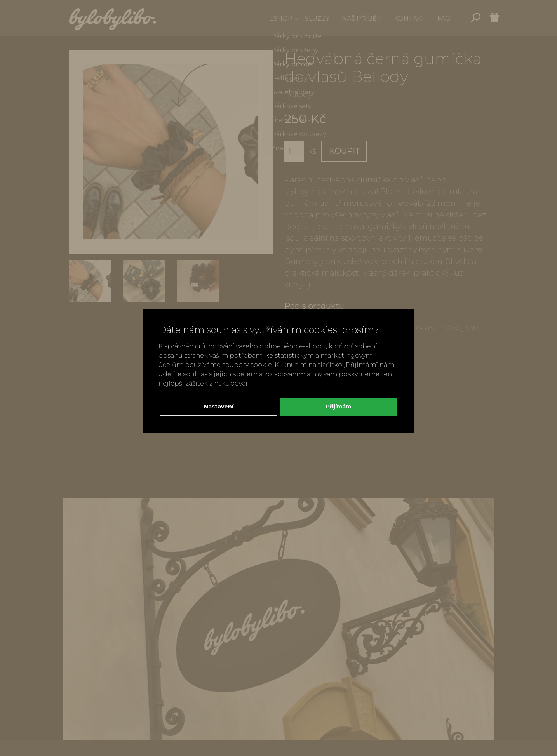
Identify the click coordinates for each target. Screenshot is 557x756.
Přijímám (339, 407)
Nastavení (219, 407)
